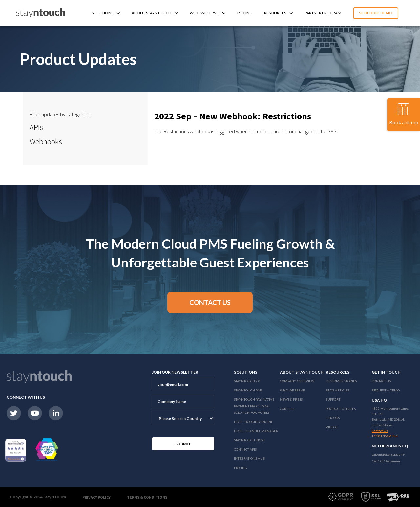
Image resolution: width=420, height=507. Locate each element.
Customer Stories (341, 381)
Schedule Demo (376, 13)
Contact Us (381, 381)
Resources (278, 13)
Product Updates (341, 409)
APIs (36, 127)
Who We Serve (208, 13)
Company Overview (297, 381)
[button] (210, 302)
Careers (287, 409)
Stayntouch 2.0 (247, 381)
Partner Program (323, 13)
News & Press (291, 399)
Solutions (106, 13)
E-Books (333, 418)
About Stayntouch (155, 13)
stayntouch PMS (248, 390)
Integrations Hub (250, 458)
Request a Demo (386, 390)
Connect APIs (245, 449)
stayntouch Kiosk (250, 440)
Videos (332, 427)
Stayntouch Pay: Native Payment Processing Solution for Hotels (254, 406)
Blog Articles (338, 390)
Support (333, 399)
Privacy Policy (96, 497)
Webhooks (46, 142)
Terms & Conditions (147, 497)
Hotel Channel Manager (256, 431)
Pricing (245, 13)
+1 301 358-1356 (385, 436)
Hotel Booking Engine (253, 422)
